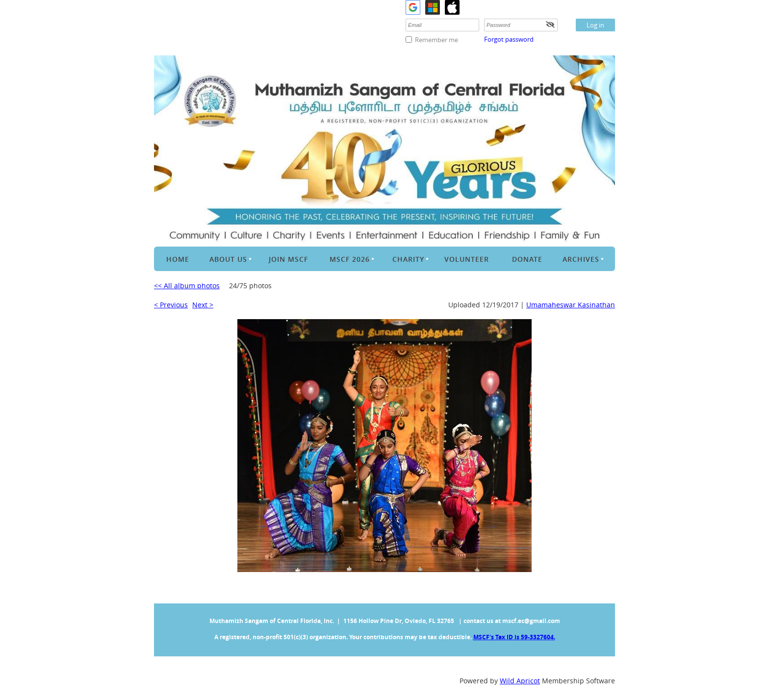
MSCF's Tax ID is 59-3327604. (514, 637)
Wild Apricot (520, 681)
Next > (203, 305)
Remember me (436, 40)
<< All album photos (187, 286)
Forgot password (509, 39)
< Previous (171, 305)
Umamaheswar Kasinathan (571, 305)
